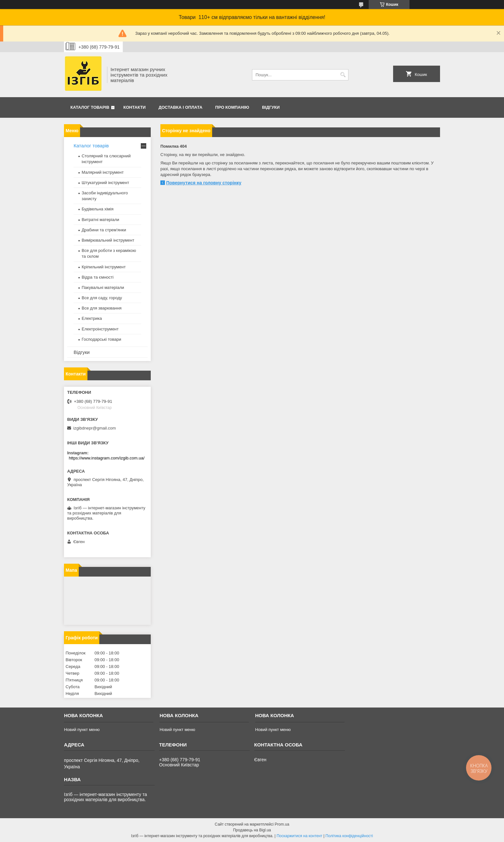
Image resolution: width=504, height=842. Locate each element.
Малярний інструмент (103, 172)
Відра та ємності (98, 277)
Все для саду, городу (102, 298)
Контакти (135, 107)
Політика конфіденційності (349, 836)
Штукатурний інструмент (105, 183)
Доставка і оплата (180, 107)
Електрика (92, 318)
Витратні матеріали (100, 220)
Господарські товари (101, 339)
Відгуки (271, 107)
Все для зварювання (102, 308)
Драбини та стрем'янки (104, 230)
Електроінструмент (100, 329)
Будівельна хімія (98, 209)
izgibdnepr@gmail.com (94, 428)
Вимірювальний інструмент (108, 240)
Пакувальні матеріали (103, 287)
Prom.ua (282, 824)
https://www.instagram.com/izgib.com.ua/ (107, 458)
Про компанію (232, 107)
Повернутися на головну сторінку (204, 183)
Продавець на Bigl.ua (252, 830)
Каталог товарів (90, 107)
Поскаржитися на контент (299, 836)
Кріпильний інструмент (104, 267)
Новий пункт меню (82, 730)
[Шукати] (343, 75)
